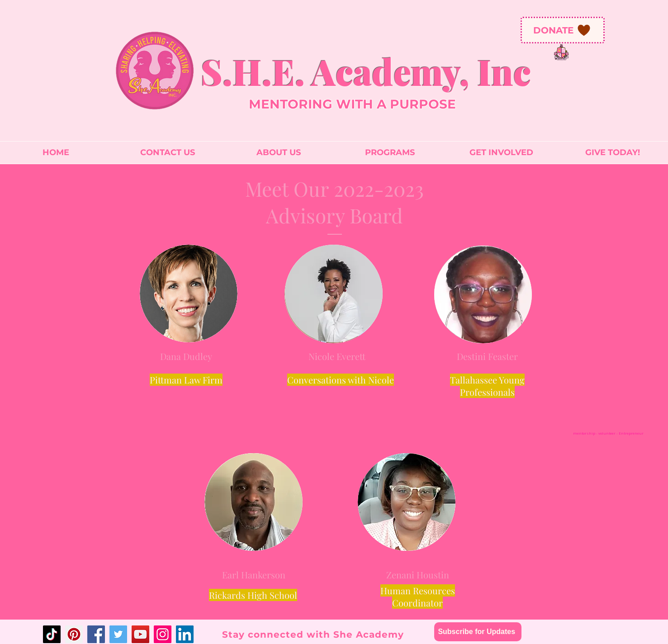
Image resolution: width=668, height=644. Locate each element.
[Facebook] (96, 634)
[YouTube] (140, 634)
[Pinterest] (74, 634)
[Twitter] (118, 634)
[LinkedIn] (185, 634)
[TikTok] (52, 634)
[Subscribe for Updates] (478, 632)
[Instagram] (163, 634)
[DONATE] (563, 30)
